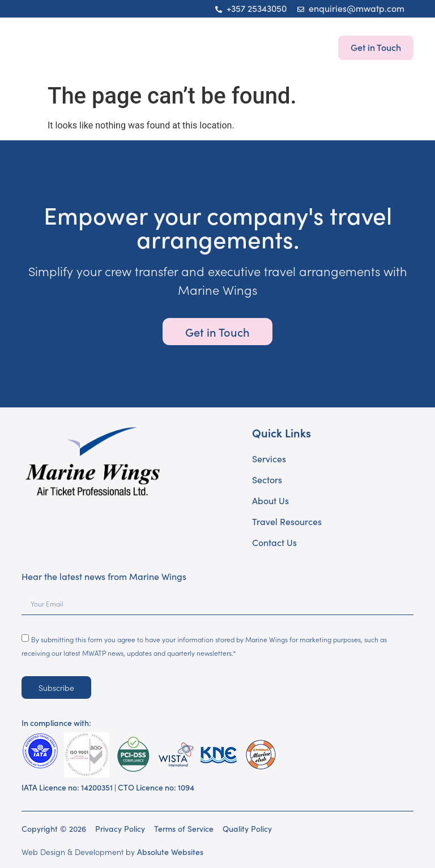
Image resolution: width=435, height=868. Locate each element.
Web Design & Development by (112, 852)
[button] (33, 48)
